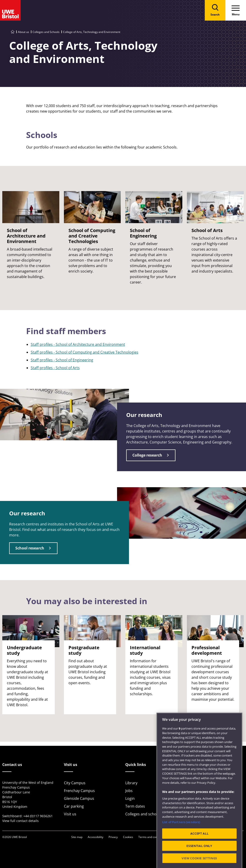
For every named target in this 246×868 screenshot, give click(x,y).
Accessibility (96, 837)
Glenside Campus (79, 798)
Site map (77, 837)
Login (130, 798)
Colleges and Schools (46, 32)
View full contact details (20, 821)
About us (23, 32)
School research (30, 548)
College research (147, 455)
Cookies (128, 837)
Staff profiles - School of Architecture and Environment (78, 344)
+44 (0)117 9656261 (38, 816)
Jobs (129, 791)
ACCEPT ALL (200, 853)
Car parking (74, 806)
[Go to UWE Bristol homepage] (13, 32)
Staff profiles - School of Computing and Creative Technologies (85, 352)
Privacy (113, 837)
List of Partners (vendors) (181, 841)
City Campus (75, 783)
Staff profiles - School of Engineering (62, 360)
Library (131, 783)
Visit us (70, 814)
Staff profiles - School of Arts (55, 368)
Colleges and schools (143, 814)
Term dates (135, 806)
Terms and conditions (152, 837)
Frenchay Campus (79, 791)
